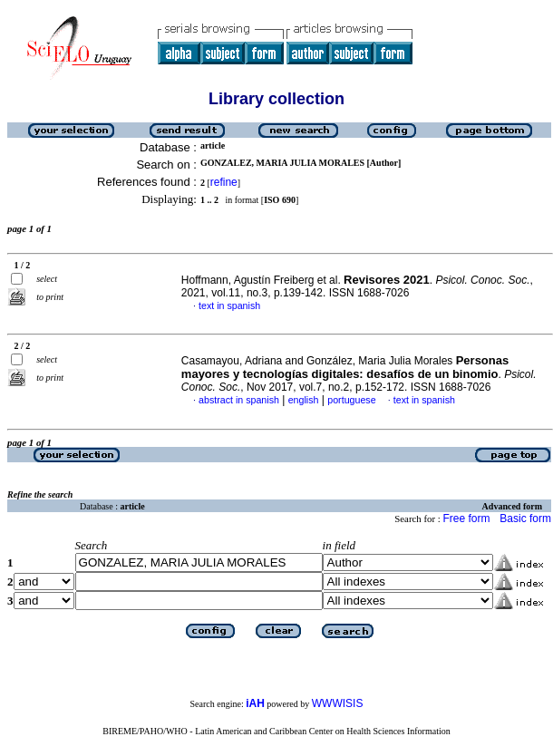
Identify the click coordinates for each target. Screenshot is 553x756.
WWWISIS (338, 703)
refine (224, 182)
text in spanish (229, 305)
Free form (466, 519)
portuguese (351, 400)
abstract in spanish (239, 400)
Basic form (525, 519)
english (304, 400)
